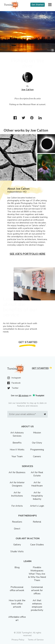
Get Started (38, 5)
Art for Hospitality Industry (37, 496)
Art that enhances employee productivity (37, 605)
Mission (37, 433)
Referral (37, 522)
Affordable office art (17, 619)
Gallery (17, 545)
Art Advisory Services (17, 434)
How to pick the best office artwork (17, 604)
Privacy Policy (18, 640)
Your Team (17, 456)
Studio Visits (17, 551)
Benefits (17, 443)
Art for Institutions (17, 494)
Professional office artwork (17, 589)
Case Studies (37, 545)
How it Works (17, 450)
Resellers (17, 522)
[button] (50, 5)
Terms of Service (36, 640)
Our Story (37, 443)
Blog (17, 567)
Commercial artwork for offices (37, 590)
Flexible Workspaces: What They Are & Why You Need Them (37, 574)
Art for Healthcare (37, 484)
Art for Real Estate (37, 474)
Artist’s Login (37, 506)
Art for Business (17, 472)
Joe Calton (28, 90)
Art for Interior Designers (17, 484)
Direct (17, 529)
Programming (37, 450)
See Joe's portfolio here (27, 254)
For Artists (17, 506)
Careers (37, 456)
